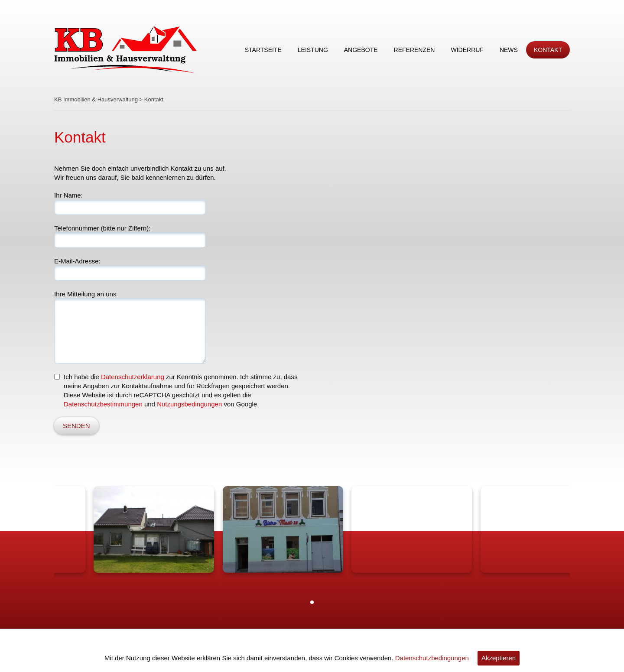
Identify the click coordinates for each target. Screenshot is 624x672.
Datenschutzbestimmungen (103, 404)
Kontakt (548, 50)
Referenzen (414, 50)
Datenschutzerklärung (133, 377)
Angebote (361, 50)
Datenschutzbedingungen (432, 658)
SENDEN (76, 426)
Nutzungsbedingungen (189, 404)
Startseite (263, 50)
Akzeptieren (499, 658)
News (509, 50)
